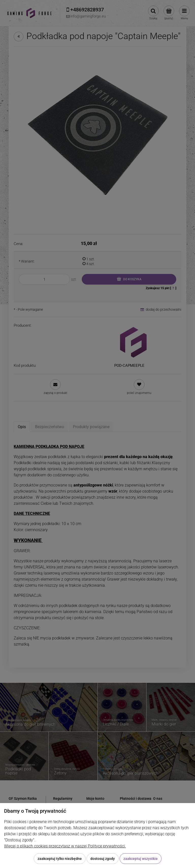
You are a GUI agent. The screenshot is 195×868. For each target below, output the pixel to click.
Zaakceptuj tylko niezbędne (60, 859)
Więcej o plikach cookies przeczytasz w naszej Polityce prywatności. (65, 846)
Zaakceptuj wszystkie (141, 859)
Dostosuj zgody (103, 859)
